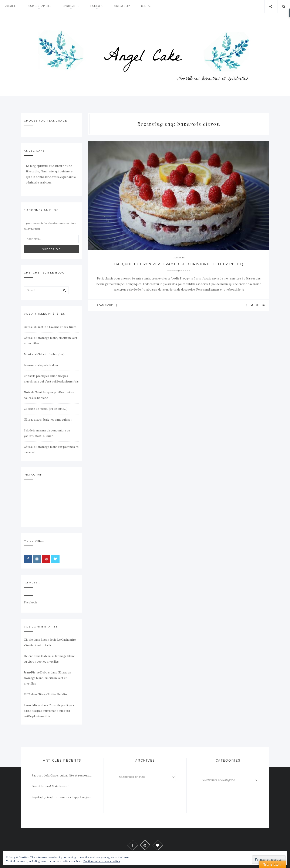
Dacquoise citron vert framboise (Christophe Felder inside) (179, 264)
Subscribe (51, 249)
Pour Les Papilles (40, 6)
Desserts (179, 258)
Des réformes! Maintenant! (50, 786)
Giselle (28, 640)
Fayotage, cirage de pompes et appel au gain (61, 797)
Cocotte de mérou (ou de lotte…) (46, 409)
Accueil (11, 6)
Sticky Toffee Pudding (53, 694)
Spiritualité (72, 6)
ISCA (27, 694)
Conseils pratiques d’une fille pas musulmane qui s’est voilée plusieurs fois (49, 711)
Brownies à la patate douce (42, 365)
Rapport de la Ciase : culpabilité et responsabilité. (62, 776)
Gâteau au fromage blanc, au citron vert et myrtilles (47, 678)
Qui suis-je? (124, 6)
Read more (105, 305)
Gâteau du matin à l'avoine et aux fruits (50, 327)
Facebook (30, 602)
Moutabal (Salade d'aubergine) (44, 354)
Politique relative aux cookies (102, 861)
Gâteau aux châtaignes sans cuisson (48, 420)
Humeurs (99, 6)
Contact (150, 6)
